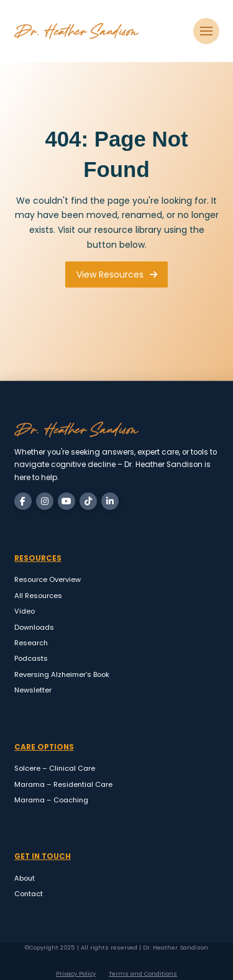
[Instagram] (45, 501)
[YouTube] (66, 501)
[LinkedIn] (110, 501)
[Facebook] (23, 501)
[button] (206, 31)
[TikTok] (88, 501)
